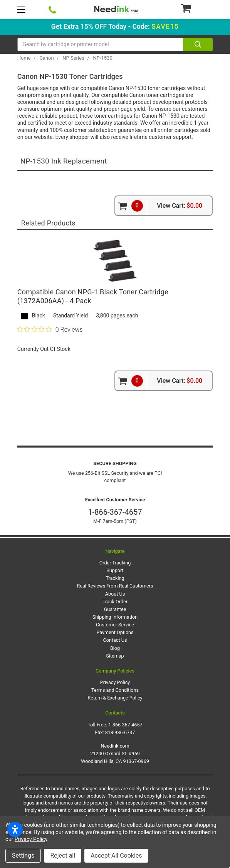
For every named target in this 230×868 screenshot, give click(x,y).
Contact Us (115, 640)
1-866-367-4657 (115, 512)
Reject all (63, 855)
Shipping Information (115, 617)
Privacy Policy (115, 682)
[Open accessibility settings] (15, 830)
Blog (115, 648)
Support (115, 570)
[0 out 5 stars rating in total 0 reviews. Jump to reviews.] (50, 329)
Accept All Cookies (116, 855)
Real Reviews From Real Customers (115, 586)
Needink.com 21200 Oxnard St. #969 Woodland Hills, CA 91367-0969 (115, 754)
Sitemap (115, 656)
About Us (115, 594)
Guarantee (115, 609)
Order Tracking (115, 563)
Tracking (115, 578)
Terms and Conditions (115, 690)
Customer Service (115, 625)
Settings (23, 855)
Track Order (115, 602)
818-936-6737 (120, 732)
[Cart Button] (197, 8)
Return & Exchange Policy (115, 698)
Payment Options (115, 632)
